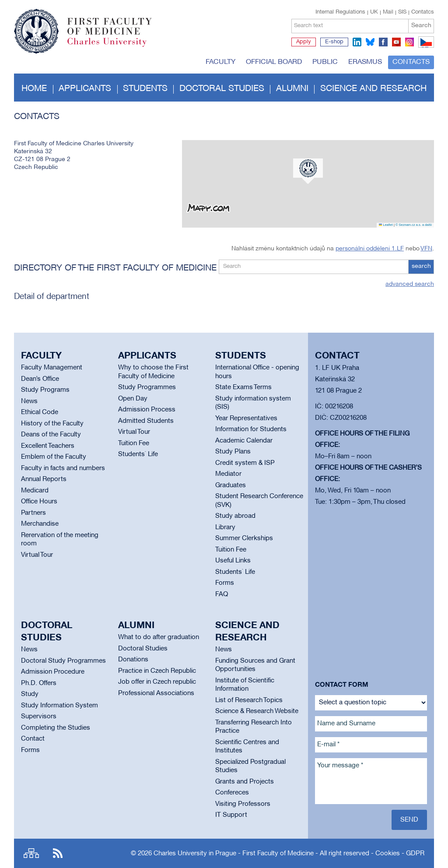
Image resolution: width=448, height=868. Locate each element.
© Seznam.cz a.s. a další (414, 225)
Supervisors (39, 717)
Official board (274, 62)
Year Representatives (246, 418)
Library (225, 527)
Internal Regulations (340, 12)
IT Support (231, 815)
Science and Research (373, 89)
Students (145, 89)
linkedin (357, 42)
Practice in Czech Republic (157, 671)
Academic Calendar (244, 441)
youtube (396, 42)
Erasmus (365, 62)
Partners (33, 513)
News (29, 401)
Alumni (292, 89)
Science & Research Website (257, 711)
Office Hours (39, 502)
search (421, 266)
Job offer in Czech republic (157, 682)
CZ (425, 47)
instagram (409, 42)
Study (30, 694)
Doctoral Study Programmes (63, 661)
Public (325, 62)
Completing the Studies (56, 728)
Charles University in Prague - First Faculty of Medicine (234, 854)
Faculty (220, 62)
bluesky (370, 42)
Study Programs (45, 390)
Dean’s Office (40, 379)
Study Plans (233, 452)
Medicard (35, 491)
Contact (33, 739)
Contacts (411, 62)
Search (421, 26)
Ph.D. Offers (39, 683)
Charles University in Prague (114, 46)
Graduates (231, 485)
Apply (304, 42)
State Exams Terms (243, 387)
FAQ (222, 594)
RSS (58, 853)
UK (374, 12)
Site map (31, 853)
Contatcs (423, 12)
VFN (426, 249)
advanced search (410, 284)
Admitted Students (146, 421)
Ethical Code (40, 412)
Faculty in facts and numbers (63, 468)
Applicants (85, 89)
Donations (133, 660)
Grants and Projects (245, 782)
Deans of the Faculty (51, 435)
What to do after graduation (159, 637)
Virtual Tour (37, 555)
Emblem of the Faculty (54, 457)
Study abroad (235, 516)
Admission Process (147, 410)
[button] (308, 171)
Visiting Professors (243, 804)
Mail (388, 12)
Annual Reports (44, 479)
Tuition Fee (134, 443)
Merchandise (40, 524)
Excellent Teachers (48, 446)
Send (409, 820)
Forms (225, 583)
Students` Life (138, 454)
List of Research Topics (249, 700)
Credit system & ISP (245, 463)
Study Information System (59, 706)
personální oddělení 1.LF (370, 249)
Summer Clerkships (244, 538)
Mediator (228, 474)
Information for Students (251, 429)
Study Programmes (147, 387)
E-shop (334, 42)
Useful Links (233, 561)
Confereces (232, 793)
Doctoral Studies (143, 649)
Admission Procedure (53, 672)
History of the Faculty (52, 424)
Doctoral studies (222, 89)
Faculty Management (52, 368)
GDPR (415, 854)
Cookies (388, 854)
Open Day (133, 399)
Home (34, 89)
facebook (383, 42)
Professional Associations (156, 693)
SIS (402, 12)
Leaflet (386, 225)
